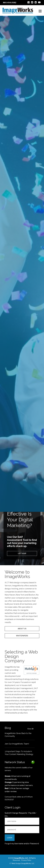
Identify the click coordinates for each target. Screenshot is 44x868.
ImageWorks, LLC (28, 863)
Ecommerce (22, 483)
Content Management (22, 492)
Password (34, 844)
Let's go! (22, 553)
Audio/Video (22, 488)
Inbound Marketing (22, 477)
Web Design (22, 472)
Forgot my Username (14, 844)
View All (30, 729)
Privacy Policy (26, 860)
